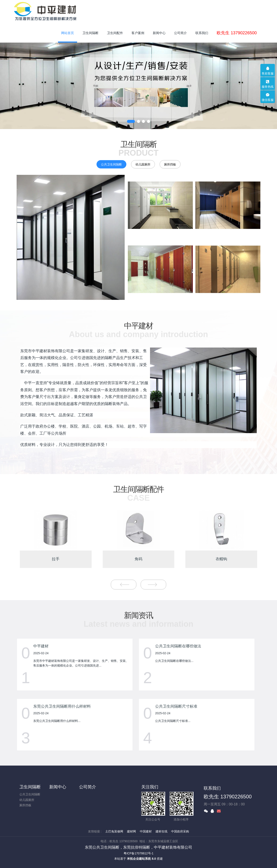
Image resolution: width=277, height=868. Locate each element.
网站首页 (68, 33)
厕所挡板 (170, 164)
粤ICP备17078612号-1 (138, 853)
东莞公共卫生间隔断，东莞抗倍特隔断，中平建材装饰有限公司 (138, 847)
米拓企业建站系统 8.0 (141, 859)
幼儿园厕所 (143, 164)
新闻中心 (58, 787)
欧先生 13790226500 (228, 797)
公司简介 (88, 787)
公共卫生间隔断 (111, 164)
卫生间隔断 (30, 787)
